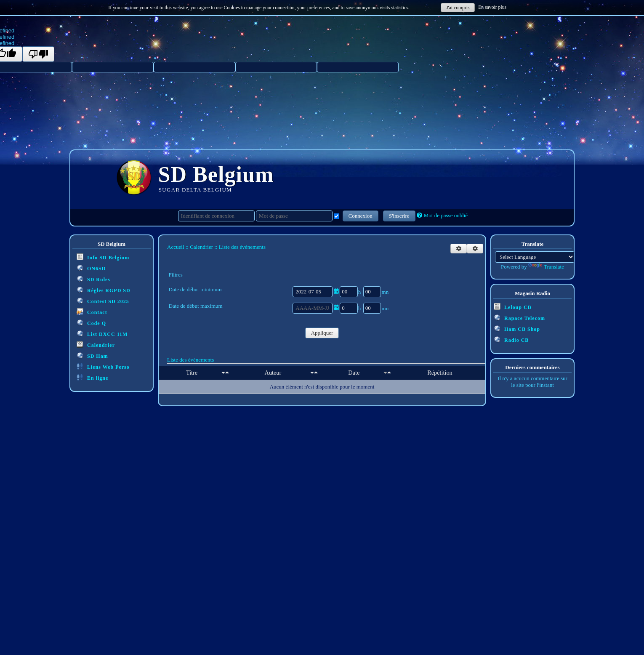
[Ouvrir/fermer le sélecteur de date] (336, 291)
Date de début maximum (196, 306)
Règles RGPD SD (104, 290)
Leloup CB (513, 307)
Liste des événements (190, 360)
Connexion (361, 216)
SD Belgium (216, 174)
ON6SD (91, 268)
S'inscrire (399, 216)
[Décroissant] (227, 373)
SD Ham (92, 355)
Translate (546, 267)
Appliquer (322, 333)
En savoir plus (492, 7)
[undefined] (38, 54)
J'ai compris (458, 8)
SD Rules (93, 279)
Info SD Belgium (103, 257)
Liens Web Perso (103, 366)
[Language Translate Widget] (535, 257)
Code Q (91, 323)
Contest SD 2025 (103, 301)
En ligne (92, 377)
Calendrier (96, 345)
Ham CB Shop (517, 329)
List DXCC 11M (102, 334)
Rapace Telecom (519, 318)
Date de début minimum (195, 289)
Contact (92, 312)
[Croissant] (223, 373)
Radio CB (511, 339)
